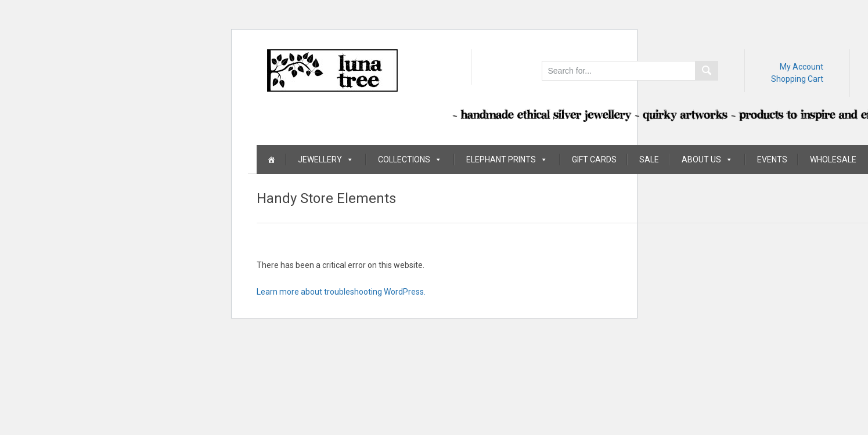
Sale (649, 159)
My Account (802, 67)
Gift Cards (594, 159)
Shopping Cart (797, 79)
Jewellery (326, 159)
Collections (410, 159)
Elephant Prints (507, 159)
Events (772, 159)
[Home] (271, 159)
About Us (707, 159)
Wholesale (833, 159)
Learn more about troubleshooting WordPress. (341, 292)
